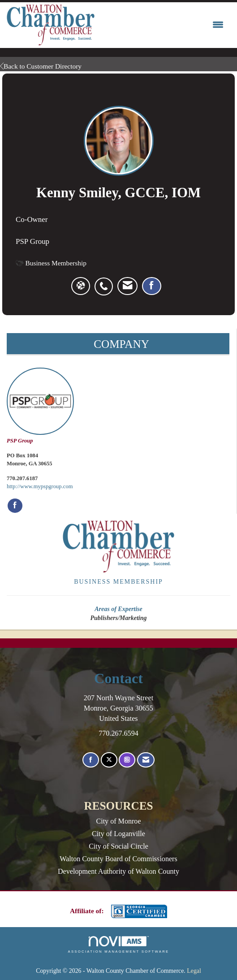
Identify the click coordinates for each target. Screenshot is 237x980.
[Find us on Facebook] (91, 760)
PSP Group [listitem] (40, 406)
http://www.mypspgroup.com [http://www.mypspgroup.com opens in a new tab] (40, 486)
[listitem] (106, 282)
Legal (194, 971)
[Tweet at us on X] (109, 760)
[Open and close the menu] (161, 25)
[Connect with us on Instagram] (127, 760)
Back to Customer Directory (41, 66)
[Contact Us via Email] (146, 760)
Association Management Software (118, 945)
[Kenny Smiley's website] (81, 286)
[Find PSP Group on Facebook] (15, 506)
